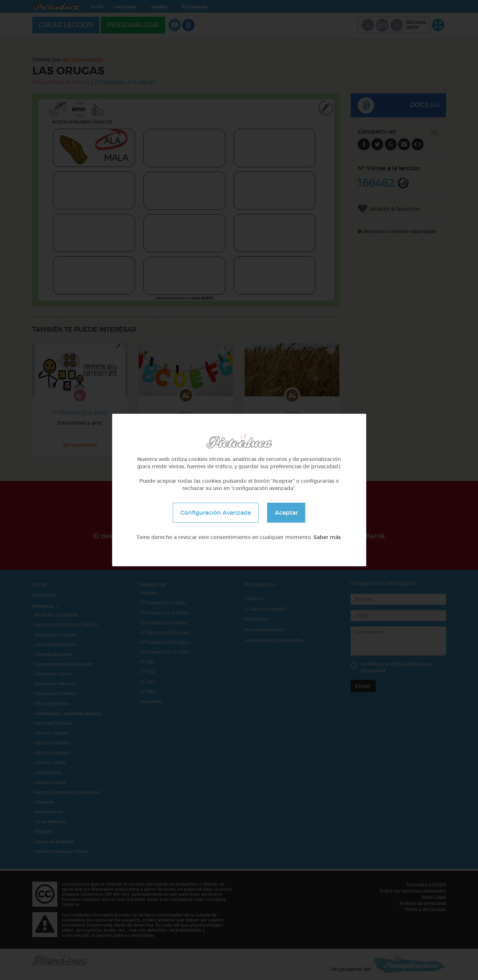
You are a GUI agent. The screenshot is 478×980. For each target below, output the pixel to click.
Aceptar (286, 513)
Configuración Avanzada (216, 513)
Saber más (327, 537)
